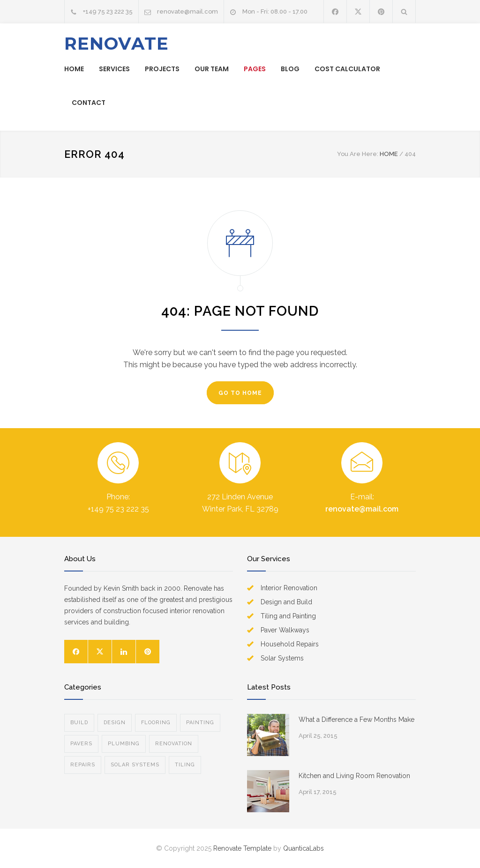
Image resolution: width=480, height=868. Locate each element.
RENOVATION (174, 744)
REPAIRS (83, 765)
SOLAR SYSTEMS (135, 765)
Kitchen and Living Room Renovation (354, 776)
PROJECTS (162, 69)
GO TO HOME (240, 393)
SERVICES (114, 69)
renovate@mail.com (187, 11)
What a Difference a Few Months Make (356, 720)
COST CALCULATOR (347, 69)
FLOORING (156, 723)
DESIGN (115, 723)
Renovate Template (242, 848)
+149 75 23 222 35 (108, 11)
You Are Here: (358, 154)
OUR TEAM (212, 69)
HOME (74, 69)
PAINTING (200, 723)
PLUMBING (124, 744)
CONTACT (89, 103)
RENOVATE (116, 43)
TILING (185, 765)
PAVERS (81, 744)
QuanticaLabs (304, 848)
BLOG (290, 69)
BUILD (79, 723)
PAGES (255, 69)
